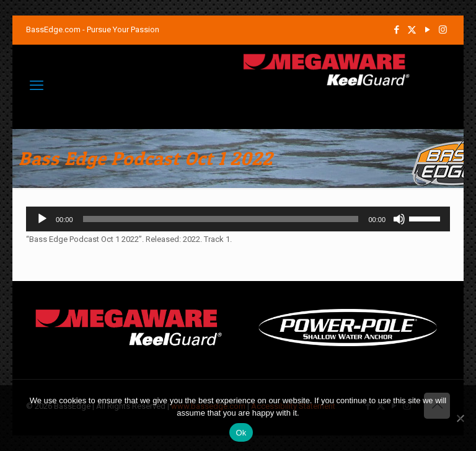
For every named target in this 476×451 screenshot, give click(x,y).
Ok (241, 433)
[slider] (221, 219)
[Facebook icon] (396, 30)
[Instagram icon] (443, 30)
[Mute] (399, 219)
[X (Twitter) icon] (412, 30)
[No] (461, 418)
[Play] (42, 219)
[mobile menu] (37, 86)
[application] (238, 219)
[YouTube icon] (427, 30)
